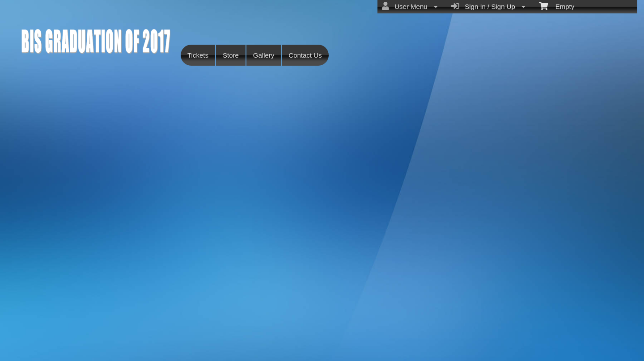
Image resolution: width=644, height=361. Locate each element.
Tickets (198, 55)
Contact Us (305, 55)
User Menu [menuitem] (410, 6)
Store (231, 55)
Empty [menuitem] (557, 6)
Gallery (264, 55)
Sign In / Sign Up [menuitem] (488, 6)
